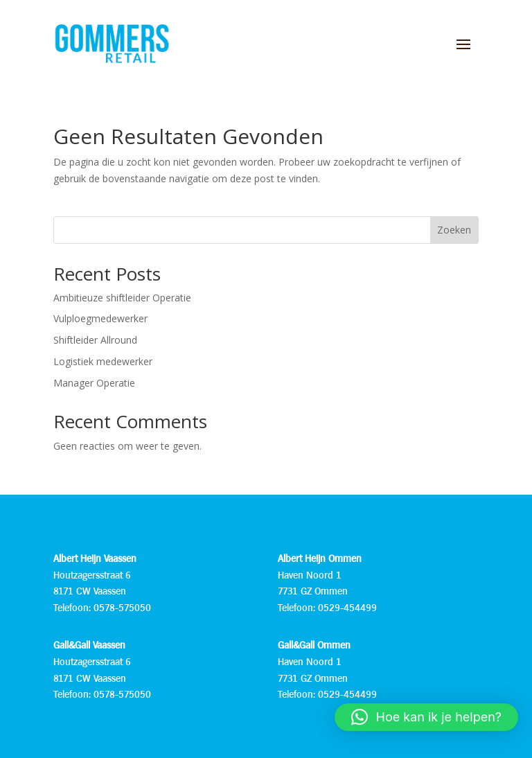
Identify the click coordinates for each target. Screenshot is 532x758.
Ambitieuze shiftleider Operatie (122, 298)
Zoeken (454, 230)
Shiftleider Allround (95, 340)
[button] (426, 723)
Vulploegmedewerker (100, 318)
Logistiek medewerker (103, 361)
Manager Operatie (94, 383)
